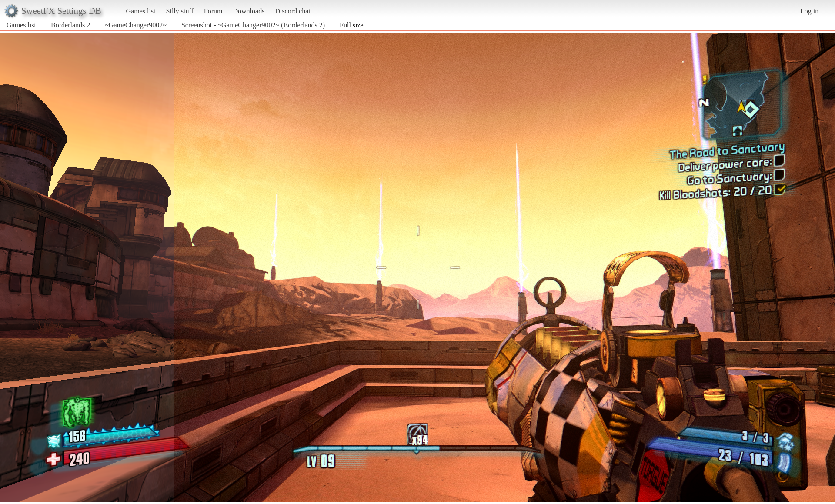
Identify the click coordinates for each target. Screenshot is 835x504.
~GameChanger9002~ (136, 25)
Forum (213, 11)
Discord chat (292, 11)
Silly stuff (180, 11)
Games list (141, 11)
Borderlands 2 (70, 25)
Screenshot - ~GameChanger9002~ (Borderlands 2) (253, 25)
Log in (809, 11)
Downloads (249, 11)
